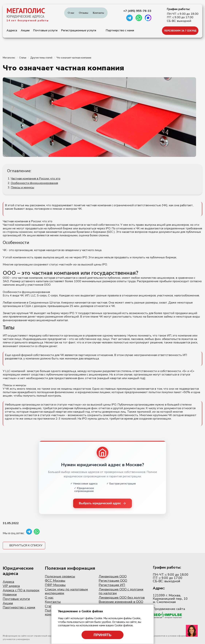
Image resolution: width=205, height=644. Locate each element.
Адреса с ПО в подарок (21, 590)
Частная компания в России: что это (36, 179)
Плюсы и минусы (22, 187)
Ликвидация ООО (113, 576)
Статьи (51, 606)
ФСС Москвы (55, 581)
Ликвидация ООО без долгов (122, 598)
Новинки (10, 595)
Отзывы (84, 13)
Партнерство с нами (120, 30)
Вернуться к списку (26, 545)
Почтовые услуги (45, 30)
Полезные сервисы (60, 576)
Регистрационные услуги (79, 30)
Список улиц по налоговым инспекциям (66, 591)
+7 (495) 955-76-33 (137, 11)
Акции (25, 30)
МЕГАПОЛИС (26, 11)
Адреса (12, 30)
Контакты (98, 13)
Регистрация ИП (112, 585)
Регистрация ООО (113, 581)
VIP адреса (11, 586)
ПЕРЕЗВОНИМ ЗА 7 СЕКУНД (180, 31)
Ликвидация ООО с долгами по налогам (121, 591)
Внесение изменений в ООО (121, 602)
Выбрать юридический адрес (103, 503)
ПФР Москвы (55, 585)
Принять (102, 635)
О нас (71, 13)
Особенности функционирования (34, 183)
